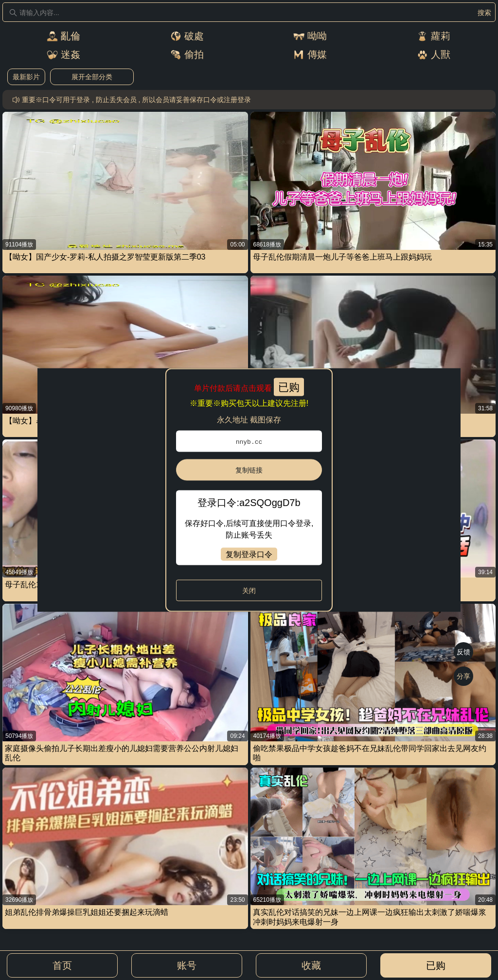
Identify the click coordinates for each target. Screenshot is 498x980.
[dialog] (249, 490)
